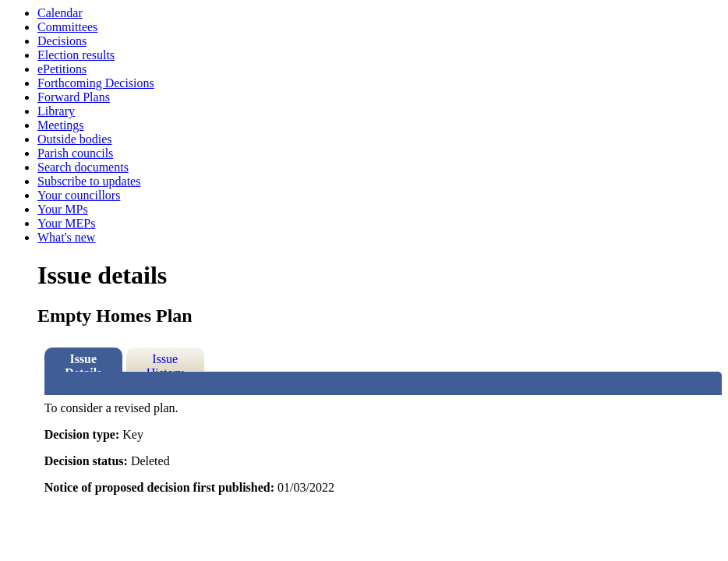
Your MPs (63, 209)
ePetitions (62, 69)
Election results (76, 55)
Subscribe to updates (89, 181)
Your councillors (79, 195)
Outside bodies (75, 139)
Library (56, 111)
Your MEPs (66, 223)
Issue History (165, 362)
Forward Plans (74, 97)
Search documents (83, 167)
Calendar (60, 13)
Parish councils (75, 153)
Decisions (62, 41)
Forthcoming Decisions (96, 83)
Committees (67, 27)
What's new (66, 237)
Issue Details (83, 362)
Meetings (61, 125)
